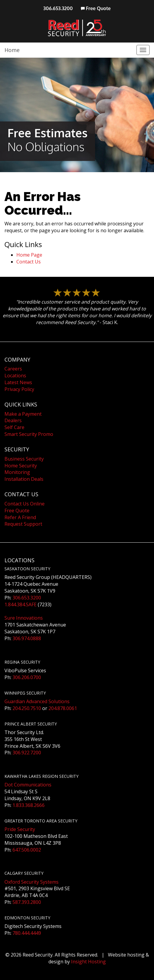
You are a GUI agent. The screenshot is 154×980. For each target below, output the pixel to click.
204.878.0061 (63, 708)
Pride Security (20, 829)
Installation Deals (24, 479)
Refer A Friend (20, 517)
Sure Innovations (24, 618)
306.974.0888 (27, 638)
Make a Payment (23, 414)
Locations (15, 376)
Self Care (14, 427)
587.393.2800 (27, 902)
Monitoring (17, 472)
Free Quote (96, 8)
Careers (13, 369)
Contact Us (29, 262)
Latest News (18, 382)
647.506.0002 (27, 850)
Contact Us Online (25, 504)
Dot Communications (28, 785)
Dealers (13, 420)
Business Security (24, 459)
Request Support (23, 524)
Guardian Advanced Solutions (37, 701)
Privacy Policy (19, 389)
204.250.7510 (27, 708)
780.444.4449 (27, 933)
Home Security (21, 466)
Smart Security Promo (29, 434)
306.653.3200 (58, 8)
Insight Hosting (88, 962)
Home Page (29, 255)
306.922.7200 (27, 753)
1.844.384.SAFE (21, 604)
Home (12, 50)
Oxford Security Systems (32, 882)
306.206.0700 (27, 677)
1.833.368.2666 (29, 805)
